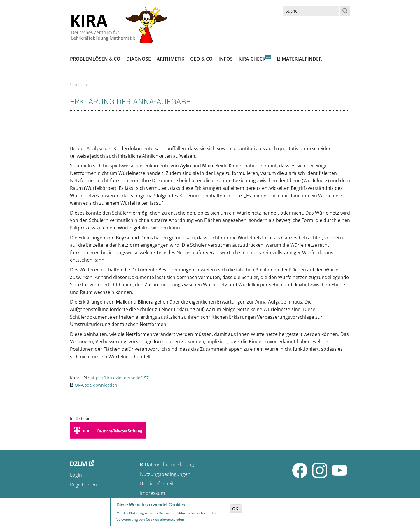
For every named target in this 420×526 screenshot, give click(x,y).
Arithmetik (170, 59)
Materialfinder (302, 59)
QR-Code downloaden (96, 385)
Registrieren (83, 485)
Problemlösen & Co (95, 59)
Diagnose (139, 59)
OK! (236, 509)
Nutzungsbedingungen (165, 474)
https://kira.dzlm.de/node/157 (120, 378)
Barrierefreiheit (157, 483)
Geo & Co (201, 59)
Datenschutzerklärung (169, 464)
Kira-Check (252, 59)
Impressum (153, 493)
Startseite (79, 85)
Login (76, 475)
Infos (226, 59)
